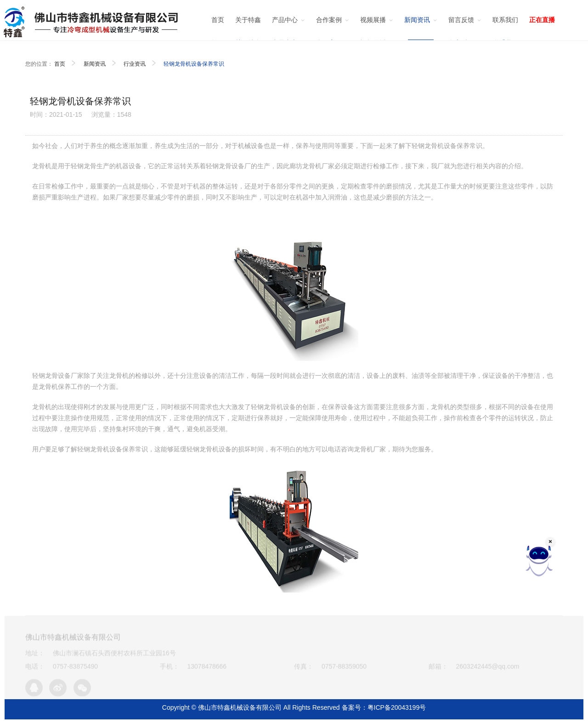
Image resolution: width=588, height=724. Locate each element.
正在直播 (542, 20)
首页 (60, 64)
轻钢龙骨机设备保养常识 (194, 64)
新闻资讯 (95, 64)
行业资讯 (135, 64)
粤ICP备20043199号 (397, 707)
